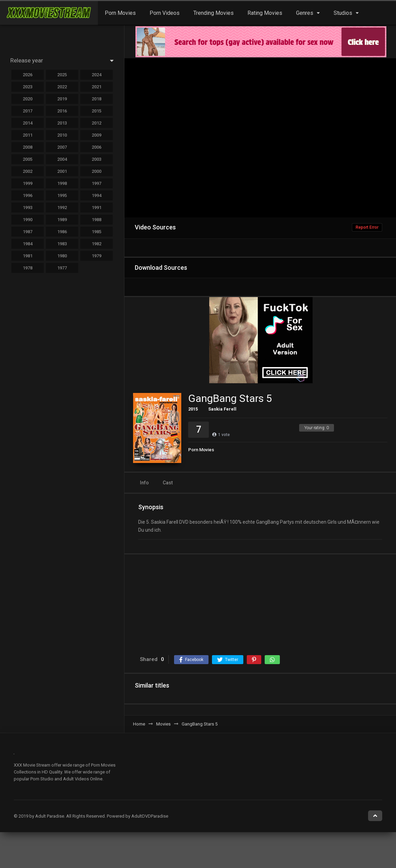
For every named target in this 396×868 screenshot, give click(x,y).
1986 (62, 232)
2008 (28, 147)
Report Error (367, 227)
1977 (62, 268)
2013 (62, 123)
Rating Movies (265, 13)
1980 (62, 256)
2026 (28, 75)
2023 (28, 87)
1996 (28, 195)
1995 (62, 195)
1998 (62, 183)
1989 (62, 220)
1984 (28, 244)
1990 (28, 220)
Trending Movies (214, 13)
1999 (28, 183)
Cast (168, 483)
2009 (97, 135)
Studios (343, 13)
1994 (97, 195)
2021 (97, 87)
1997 (97, 183)
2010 (62, 135)
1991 (97, 208)
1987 (28, 232)
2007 (62, 147)
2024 (97, 75)
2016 (62, 111)
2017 (28, 111)
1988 (97, 220)
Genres (305, 13)
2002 (28, 171)
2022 (62, 87)
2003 (97, 159)
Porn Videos (165, 13)
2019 (62, 99)
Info (144, 483)
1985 (97, 232)
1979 (97, 256)
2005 (28, 159)
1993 (28, 208)
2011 (28, 135)
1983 (62, 244)
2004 (62, 159)
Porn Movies (120, 13)
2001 (62, 171)
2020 (28, 99)
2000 (97, 171)
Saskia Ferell (222, 409)
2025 (62, 75)
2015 (193, 409)
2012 (97, 123)
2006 (97, 147)
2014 (28, 123)
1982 (97, 244)
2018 (97, 99)
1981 (28, 256)
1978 (28, 268)
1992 (62, 208)
